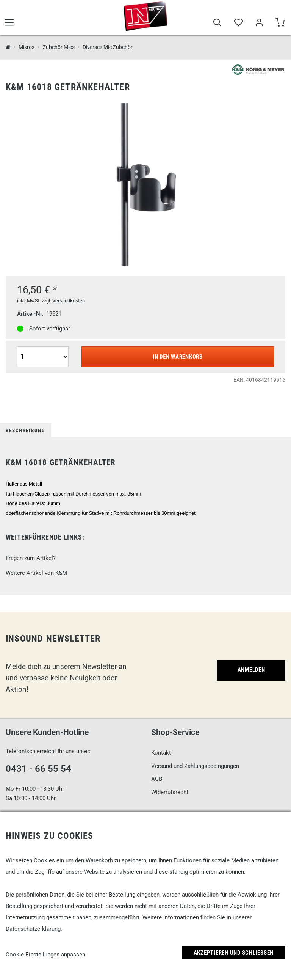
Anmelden (251, 670)
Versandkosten (69, 301)
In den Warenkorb (178, 357)
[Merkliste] (238, 24)
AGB (157, 779)
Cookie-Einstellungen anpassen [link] (45, 955)
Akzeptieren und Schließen (234, 953)
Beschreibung (26, 430)
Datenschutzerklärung (33, 929)
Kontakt (161, 753)
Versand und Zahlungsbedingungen (195, 766)
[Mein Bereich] (259, 24)
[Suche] (217, 24)
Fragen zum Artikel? (31, 558)
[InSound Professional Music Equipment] (8, 47)
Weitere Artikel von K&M (36, 573)
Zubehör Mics (59, 47)
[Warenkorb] (280, 24)
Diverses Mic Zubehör (108, 47)
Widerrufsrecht (170, 792)
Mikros (27, 47)
